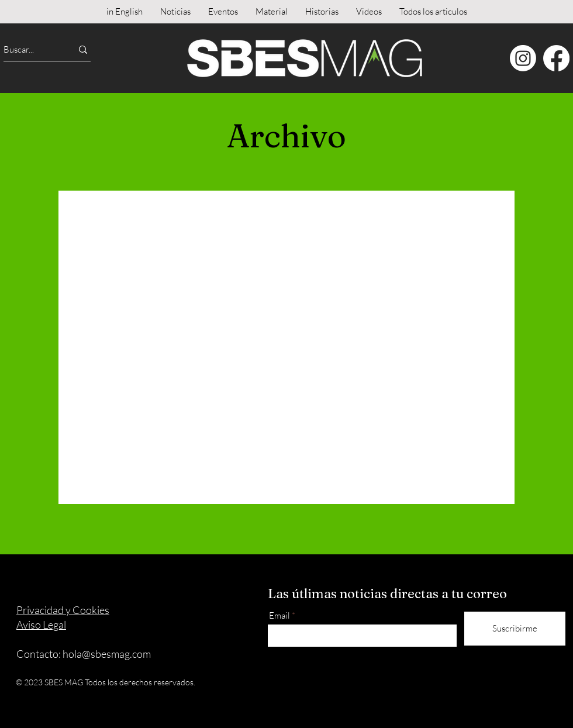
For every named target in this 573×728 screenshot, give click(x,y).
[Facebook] (556, 58)
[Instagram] (523, 58)
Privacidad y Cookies (63, 610)
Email (279, 615)
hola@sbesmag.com (107, 654)
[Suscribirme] (515, 629)
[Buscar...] (27, 49)
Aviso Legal (41, 625)
